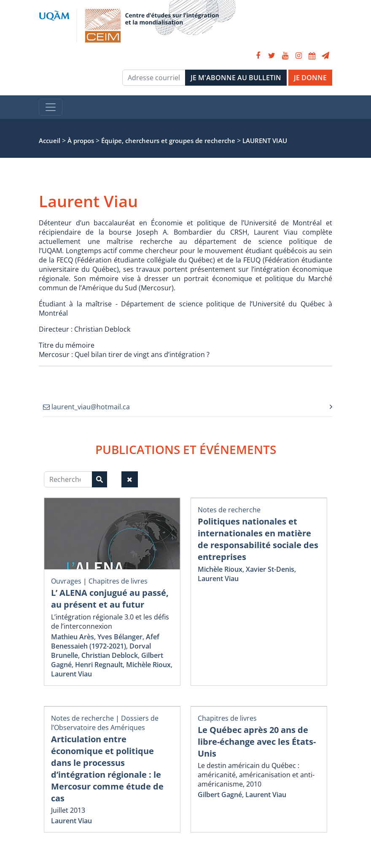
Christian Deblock (110, 655)
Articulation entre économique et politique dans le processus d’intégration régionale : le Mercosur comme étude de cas (107, 769)
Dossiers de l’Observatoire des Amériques (105, 723)
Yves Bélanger (120, 637)
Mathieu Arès (73, 637)
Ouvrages (66, 581)
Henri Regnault (99, 665)
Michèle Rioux (148, 665)
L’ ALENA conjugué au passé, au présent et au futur (110, 599)
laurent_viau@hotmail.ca (86, 407)
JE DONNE (310, 78)
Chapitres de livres (118, 581)
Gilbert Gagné (220, 795)
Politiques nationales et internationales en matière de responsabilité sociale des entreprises (258, 539)
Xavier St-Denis (270, 569)
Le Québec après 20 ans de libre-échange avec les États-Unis (257, 742)
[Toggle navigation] (51, 107)
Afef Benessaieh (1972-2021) (105, 641)
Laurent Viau (71, 674)
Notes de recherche (229, 510)
